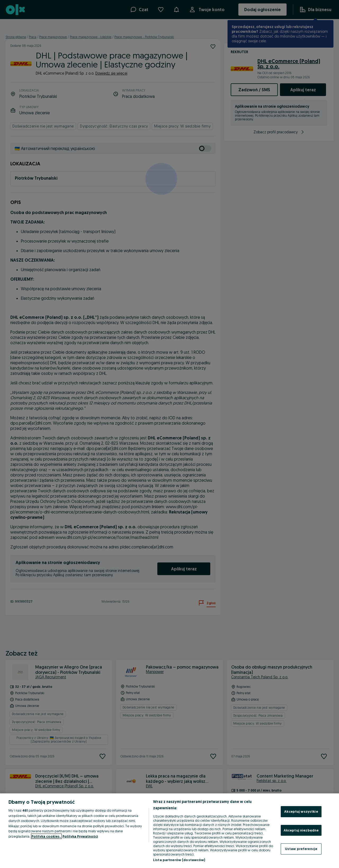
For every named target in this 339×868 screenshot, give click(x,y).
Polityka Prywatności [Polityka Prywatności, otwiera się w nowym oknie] (80, 836)
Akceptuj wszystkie (301, 811)
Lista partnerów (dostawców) (179, 860)
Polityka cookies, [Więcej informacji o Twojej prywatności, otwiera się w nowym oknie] (46, 836)
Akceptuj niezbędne (301, 830)
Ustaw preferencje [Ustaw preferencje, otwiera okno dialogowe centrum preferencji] (301, 849)
